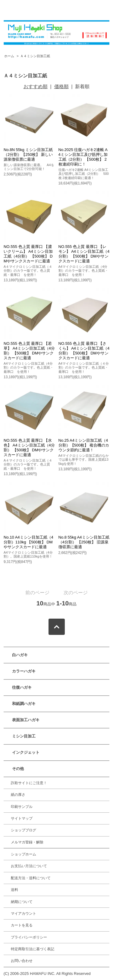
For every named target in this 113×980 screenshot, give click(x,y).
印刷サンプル (22, 807)
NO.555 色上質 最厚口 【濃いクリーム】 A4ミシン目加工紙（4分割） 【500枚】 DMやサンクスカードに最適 (28, 254)
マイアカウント (24, 914)
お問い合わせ (22, 961)
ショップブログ (24, 830)
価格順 (61, 87)
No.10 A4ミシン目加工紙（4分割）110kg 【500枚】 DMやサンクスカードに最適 (28, 542)
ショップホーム (24, 854)
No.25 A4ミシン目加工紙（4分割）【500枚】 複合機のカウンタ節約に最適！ (84, 445)
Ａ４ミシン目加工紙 (35, 56)
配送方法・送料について (31, 878)
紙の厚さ (18, 795)
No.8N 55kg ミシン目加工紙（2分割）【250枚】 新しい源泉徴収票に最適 (28, 155)
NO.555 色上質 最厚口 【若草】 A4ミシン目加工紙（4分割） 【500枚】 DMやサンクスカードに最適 (29, 351)
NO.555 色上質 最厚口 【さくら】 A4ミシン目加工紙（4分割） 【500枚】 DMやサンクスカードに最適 (84, 351)
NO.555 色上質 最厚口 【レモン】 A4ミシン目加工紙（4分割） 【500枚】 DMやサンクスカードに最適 (84, 254)
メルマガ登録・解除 (27, 842)
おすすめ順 (36, 87)
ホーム (9, 56)
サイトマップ (22, 818)
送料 (14, 890)
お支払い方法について (29, 866)
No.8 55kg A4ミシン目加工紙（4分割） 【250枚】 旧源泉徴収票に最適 (84, 542)
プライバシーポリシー (29, 937)
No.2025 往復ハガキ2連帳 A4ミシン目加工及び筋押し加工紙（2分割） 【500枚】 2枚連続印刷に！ (83, 157)
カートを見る (22, 925)
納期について (22, 902)
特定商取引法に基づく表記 (33, 949)
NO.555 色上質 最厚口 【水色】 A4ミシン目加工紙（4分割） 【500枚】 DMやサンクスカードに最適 (29, 448)
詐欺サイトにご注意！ (29, 783)
